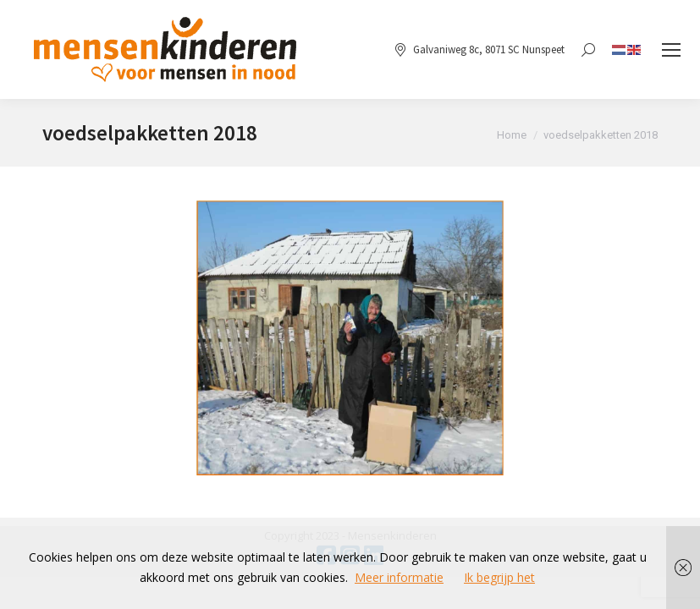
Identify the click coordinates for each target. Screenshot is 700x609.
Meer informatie (399, 577)
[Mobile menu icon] (671, 50)
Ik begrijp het (499, 577)
